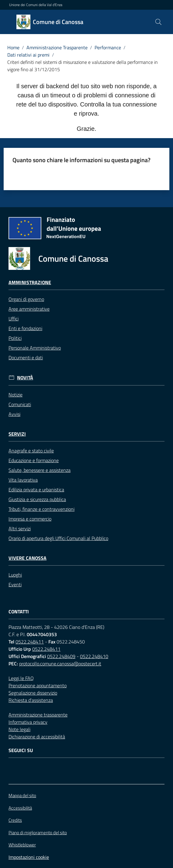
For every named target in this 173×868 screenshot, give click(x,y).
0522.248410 (94, 656)
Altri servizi (20, 528)
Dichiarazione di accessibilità (37, 737)
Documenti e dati (26, 357)
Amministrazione (30, 282)
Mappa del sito (22, 795)
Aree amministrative (29, 309)
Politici (15, 338)
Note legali (19, 729)
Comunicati (20, 404)
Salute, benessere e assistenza (40, 470)
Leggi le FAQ (21, 678)
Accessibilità (20, 808)
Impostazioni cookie (29, 857)
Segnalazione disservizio (33, 693)
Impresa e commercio (30, 519)
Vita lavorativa (23, 480)
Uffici (14, 319)
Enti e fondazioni (25, 328)
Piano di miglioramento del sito (38, 833)
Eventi (15, 584)
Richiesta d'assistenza (31, 700)
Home (13, 47)
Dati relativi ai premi (28, 55)
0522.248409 (61, 656)
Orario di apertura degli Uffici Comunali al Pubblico (58, 538)
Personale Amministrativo (35, 348)
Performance (108, 47)
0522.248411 (30, 642)
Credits (15, 820)
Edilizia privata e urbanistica (36, 490)
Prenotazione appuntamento (38, 685)
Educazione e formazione (34, 460)
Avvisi (14, 414)
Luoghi (15, 575)
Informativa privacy (28, 722)
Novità (25, 378)
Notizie (16, 395)
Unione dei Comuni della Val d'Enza (36, 5)
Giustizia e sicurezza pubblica (37, 499)
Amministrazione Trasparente (57, 47)
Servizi (17, 434)
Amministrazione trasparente (38, 715)
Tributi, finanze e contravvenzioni (42, 509)
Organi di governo (26, 299)
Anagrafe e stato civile (31, 451)
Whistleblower (22, 845)
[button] (158, 22)
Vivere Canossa (28, 558)
